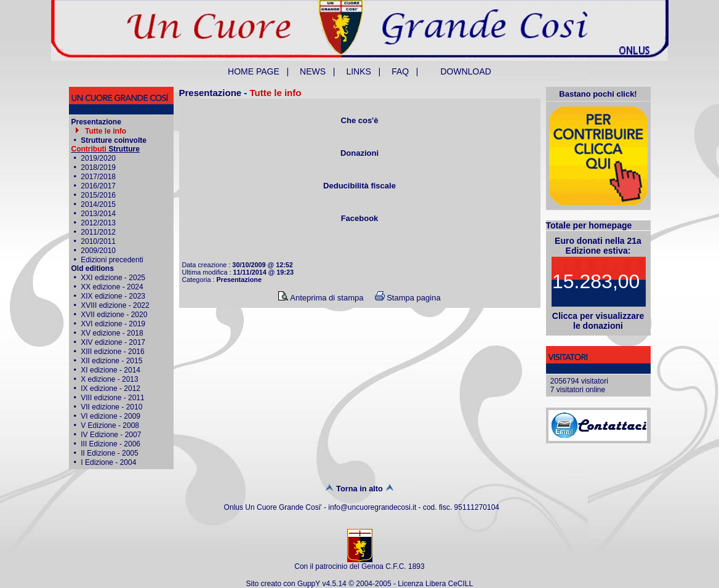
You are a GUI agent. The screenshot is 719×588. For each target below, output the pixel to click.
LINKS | (363, 71)
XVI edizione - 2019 (113, 324)
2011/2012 (98, 232)
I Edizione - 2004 (108, 462)
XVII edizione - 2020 (114, 315)
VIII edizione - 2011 (112, 398)
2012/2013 (98, 223)
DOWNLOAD (466, 71)
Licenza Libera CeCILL (435, 584)
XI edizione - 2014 (110, 370)
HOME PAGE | (258, 71)
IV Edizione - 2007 (111, 435)
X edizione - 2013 (109, 379)
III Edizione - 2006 (110, 444)
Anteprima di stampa (321, 298)
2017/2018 (98, 177)
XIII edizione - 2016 (112, 352)
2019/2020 (98, 158)
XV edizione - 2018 (112, 333)
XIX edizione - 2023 (113, 296)
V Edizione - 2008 (110, 425)
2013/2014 (98, 214)
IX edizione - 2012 (110, 389)
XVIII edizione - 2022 (115, 305)
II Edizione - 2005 (109, 453)
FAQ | (405, 71)
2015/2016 (98, 195)
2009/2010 (98, 251)
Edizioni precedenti (112, 260)
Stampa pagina (408, 298)
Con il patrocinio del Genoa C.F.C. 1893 (359, 566)
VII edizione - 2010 (111, 407)
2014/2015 (98, 204)
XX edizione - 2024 (112, 287)
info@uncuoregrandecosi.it (372, 507)
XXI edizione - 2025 (113, 278)
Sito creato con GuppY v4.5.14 (298, 584)
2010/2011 (98, 241)
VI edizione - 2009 (110, 416)
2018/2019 (98, 167)
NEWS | (317, 71)
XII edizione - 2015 (111, 361)
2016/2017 (98, 186)
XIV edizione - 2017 (113, 342)
